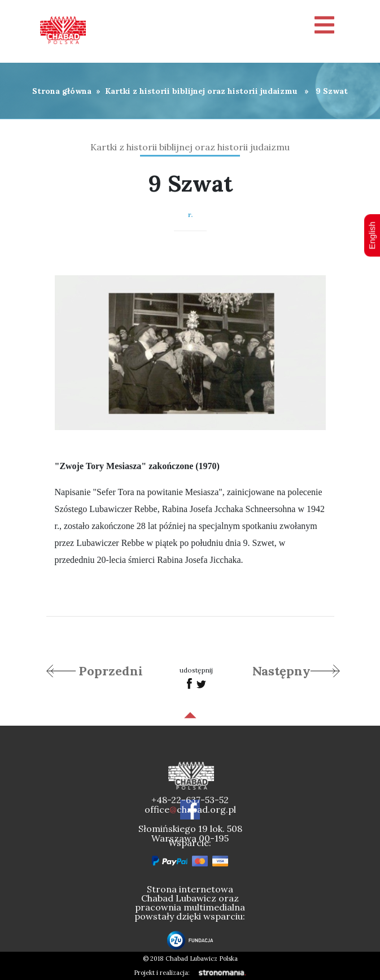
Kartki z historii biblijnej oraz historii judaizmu (201, 91)
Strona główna (62, 91)
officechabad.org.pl (190, 809)
